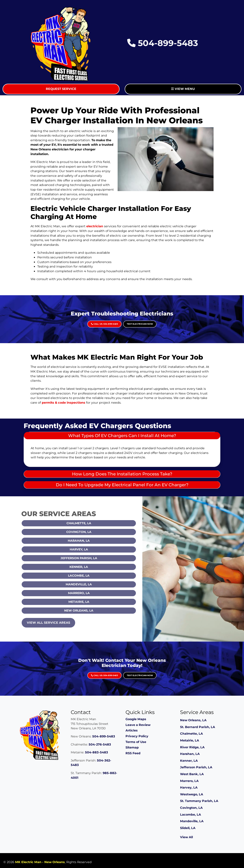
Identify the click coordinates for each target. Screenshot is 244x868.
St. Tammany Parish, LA (199, 801)
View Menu (183, 89)
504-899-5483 (163, 43)
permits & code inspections (64, 403)
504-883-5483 (97, 752)
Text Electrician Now (128, 321)
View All (186, 837)
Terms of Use (136, 742)
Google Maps (136, 719)
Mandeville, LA (88, 584)
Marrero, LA (88, 593)
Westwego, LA (192, 794)
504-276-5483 (100, 744)
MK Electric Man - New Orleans (40, 862)
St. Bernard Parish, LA (198, 727)
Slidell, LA (188, 828)
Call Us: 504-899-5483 (116, 321)
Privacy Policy (137, 736)
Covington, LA (88, 532)
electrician (95, 226)
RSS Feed (133, 753)
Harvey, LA (88, 549)
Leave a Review (138, 725)
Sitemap (132, 747)
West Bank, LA (192, 774)
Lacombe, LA (88, 576)
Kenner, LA (88, 567)
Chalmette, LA (88, 523)
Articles (132, 730)
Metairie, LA (88, 602)
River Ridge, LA (192, 747)
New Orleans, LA (88, 610)
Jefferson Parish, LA (88, 558)
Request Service (61, 89)
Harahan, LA (88, 541)
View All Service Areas (58, 623)
